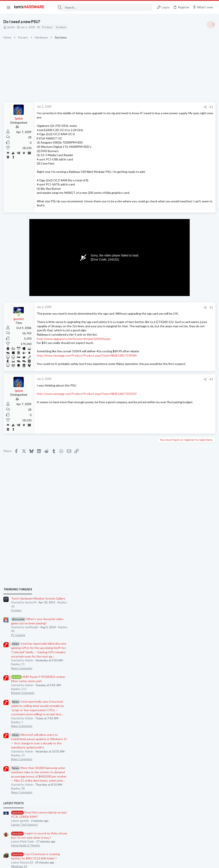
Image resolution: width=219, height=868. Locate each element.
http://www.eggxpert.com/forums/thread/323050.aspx (75, 351)
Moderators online (166, 608)
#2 (142, 311)
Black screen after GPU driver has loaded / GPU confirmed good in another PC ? (185, 585)
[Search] (101, 7)
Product (48, 27)
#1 (142, 107)
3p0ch (12, 27)
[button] (9, 7)
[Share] (136, 107)
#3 (142, 396)
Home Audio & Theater (173, 489)
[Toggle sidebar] (210, 25)
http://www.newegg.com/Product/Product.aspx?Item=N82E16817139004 (88, 368)
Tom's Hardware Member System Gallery (185, 242)
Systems (62, 27)
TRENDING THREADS (165, 233)
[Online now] (20, 319)
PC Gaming (165, 278)
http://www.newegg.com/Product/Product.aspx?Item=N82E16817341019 (88, 410)
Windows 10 (166, 510)
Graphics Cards (168, 530)
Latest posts (161, 446)
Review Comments (170, 336)
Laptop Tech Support (172, 468)
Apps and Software (170, 572)
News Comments (169, 311)
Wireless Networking (171, 551)
